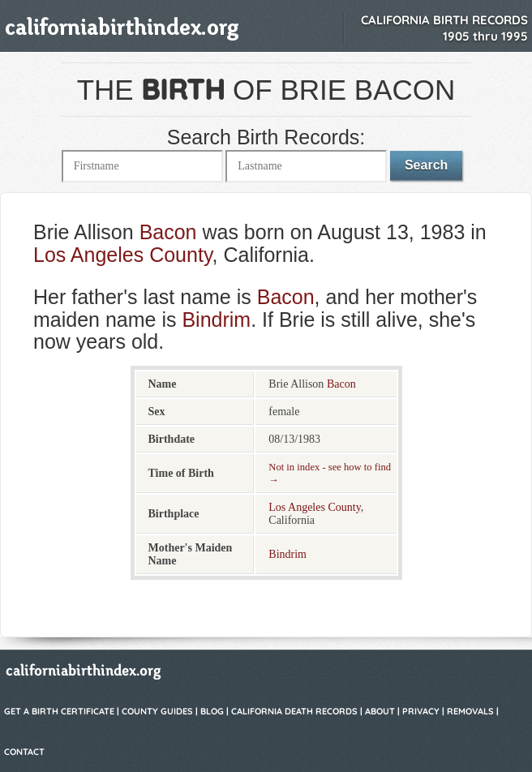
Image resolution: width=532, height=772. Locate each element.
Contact (24, 752)
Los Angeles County (123, 255)
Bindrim (216, 320)
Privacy (421, 711)
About (380, 711)
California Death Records (294, 711)
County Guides (157, 711)
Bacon (168, 232)
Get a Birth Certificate (59, 711)
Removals (470, 711)
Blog (212, 711)
